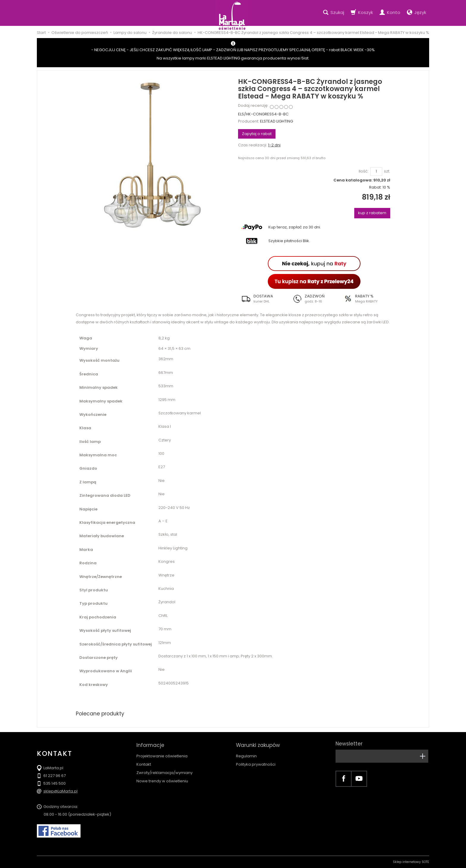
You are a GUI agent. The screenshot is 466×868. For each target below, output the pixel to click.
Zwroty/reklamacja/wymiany (164, 771)
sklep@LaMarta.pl (60, 791)
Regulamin (246, 754)
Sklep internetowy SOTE (411, 862)
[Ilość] (376, 171)
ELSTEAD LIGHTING (277, 121)
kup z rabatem (372, 213)
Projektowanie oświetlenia (162, 754)
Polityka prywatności (256, 762)
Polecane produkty (101, 713)
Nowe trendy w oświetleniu (162, 779)
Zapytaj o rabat (257, 134)
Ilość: (364, 171)
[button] (263, 299)
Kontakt (144, 762)
